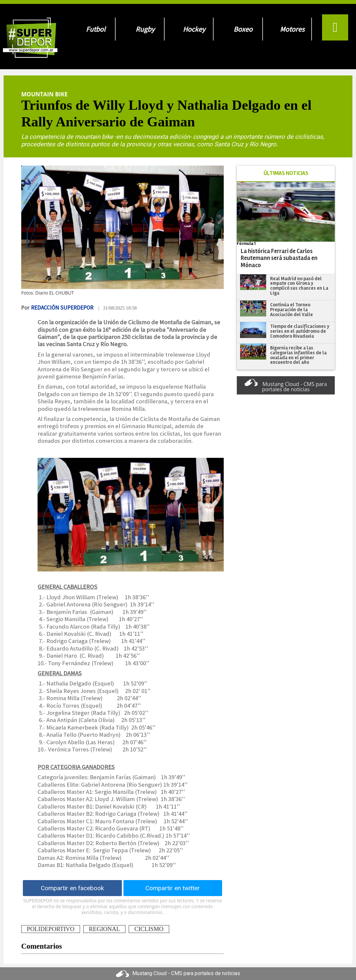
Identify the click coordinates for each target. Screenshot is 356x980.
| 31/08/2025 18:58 (118, 308)
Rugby (145, 29)
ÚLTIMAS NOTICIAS (286, 173)
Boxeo (243, 29)
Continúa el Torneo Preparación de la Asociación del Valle (291, 309)
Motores (292, 29)
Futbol (96, 29)
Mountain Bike (44, 94)
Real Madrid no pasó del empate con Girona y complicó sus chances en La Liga (299, 286)
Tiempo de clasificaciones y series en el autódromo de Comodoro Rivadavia (300, 331)
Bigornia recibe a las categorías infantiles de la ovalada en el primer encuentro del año (298, 355)
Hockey (194, 29)
